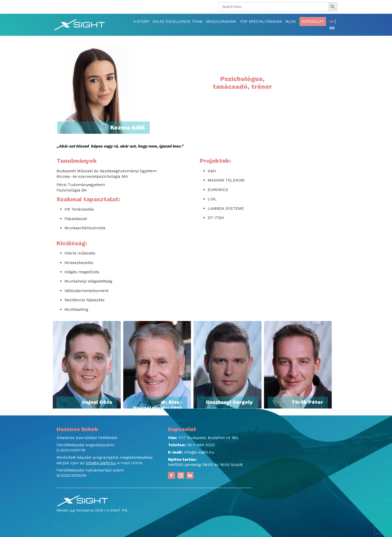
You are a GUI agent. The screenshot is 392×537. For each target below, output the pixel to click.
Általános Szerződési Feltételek (87, 438)
